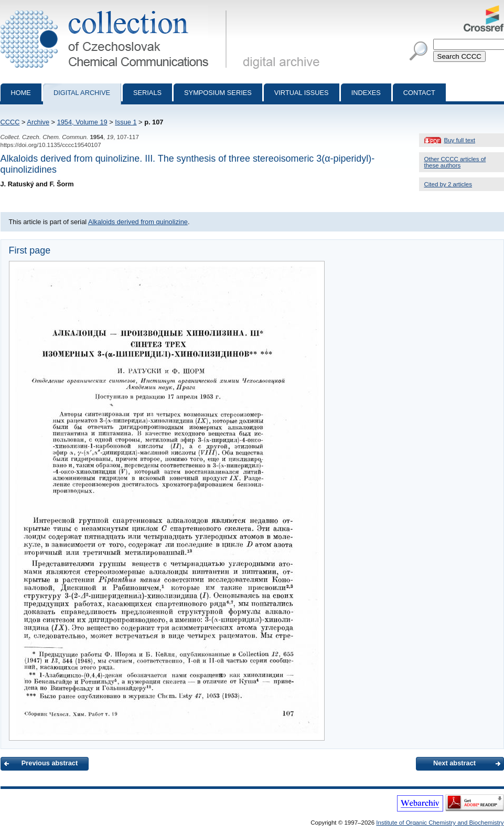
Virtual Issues (302, 93)
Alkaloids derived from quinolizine (138, 222)
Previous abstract (50, 763)
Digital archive (82, 93)
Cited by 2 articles (448, 184)
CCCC (10, 122)
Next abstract (454, 763)
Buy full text (460, 140)
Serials (147, 93)
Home (21, 93)
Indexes (366, 93)
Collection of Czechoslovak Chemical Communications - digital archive (116, 9)
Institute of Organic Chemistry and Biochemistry (440, 823)
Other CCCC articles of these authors (455, 162)
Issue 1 (126, 122)
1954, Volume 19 (82, 122)
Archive (38, 122)
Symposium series (218, 93)
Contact (419, 93)
